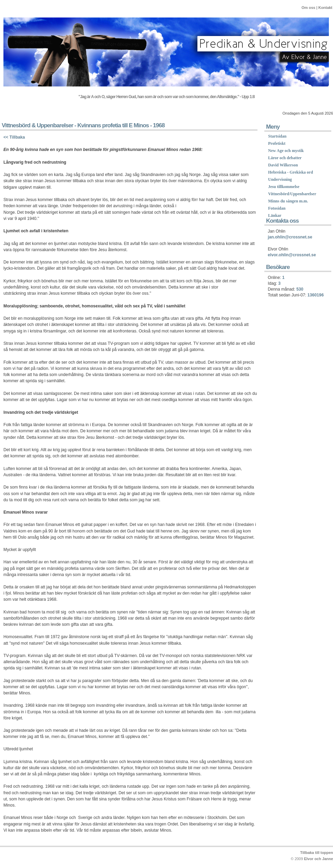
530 (300, 289)
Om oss (308, 8)
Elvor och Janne (319, 859)
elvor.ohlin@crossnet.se (292, 255)
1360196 (316, 295)
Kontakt (325, 8)
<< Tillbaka (14, 137)
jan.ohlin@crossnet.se (290, 237)
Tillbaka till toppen (317, 853)
